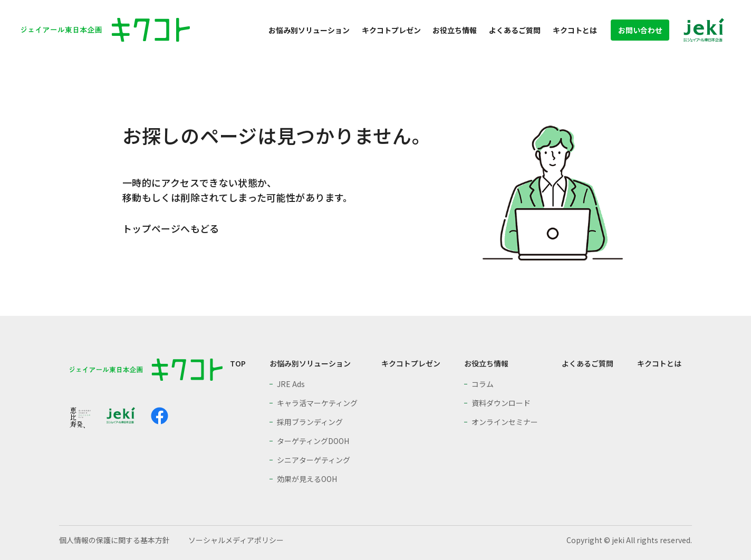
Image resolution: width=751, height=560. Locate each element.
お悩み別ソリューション (309, 30)
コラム (483, 384)
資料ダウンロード (501, 403)
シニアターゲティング (314, 460)
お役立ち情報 (455, 30)
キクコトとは (575, 30)
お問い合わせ (640, 30)
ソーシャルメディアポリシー (236, 540)
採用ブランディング (310, 422)
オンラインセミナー (505, 422)
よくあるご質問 (515, 30)
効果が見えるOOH (307, 479)
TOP (238, 364)
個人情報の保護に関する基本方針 (114, 540)
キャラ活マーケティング (317, 403)
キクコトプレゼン (391, 30)
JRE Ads (291, 384)
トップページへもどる (171, 228)
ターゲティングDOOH (313, 441)
